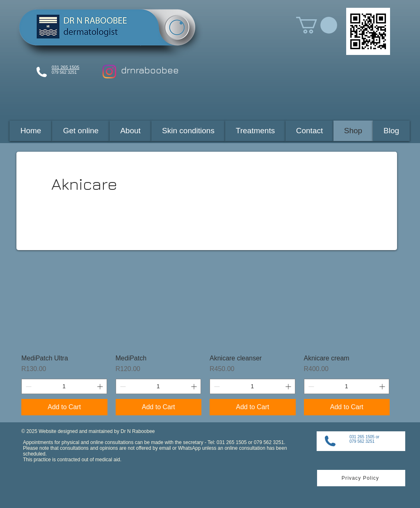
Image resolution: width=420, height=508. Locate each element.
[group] (205, 338)
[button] (317, 25)
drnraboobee (150, 70)
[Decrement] (28, 386)
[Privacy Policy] (361, 478)
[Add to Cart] (64, 407)
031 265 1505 (65, 67)
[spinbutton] (64, 386)
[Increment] (101, 386)
